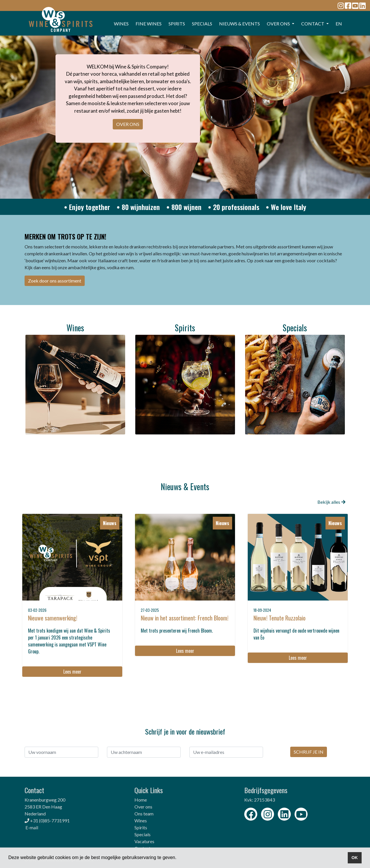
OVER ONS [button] (279, 24)
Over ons (143, 807)
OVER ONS (128, 124)
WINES (121, 24)
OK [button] (355, 858)
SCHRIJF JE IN (309, 752)
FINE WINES (149, 24)
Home (141, 800)
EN (339, 24)
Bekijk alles (331, 502)
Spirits (141, 827)
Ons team (144, 814)
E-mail (32, 827)
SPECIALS (202, 24)
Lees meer (72, 672)
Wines (141, 820)
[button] (179, 858)
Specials (143, 834)
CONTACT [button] (313, 24)
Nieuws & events (239, 24)
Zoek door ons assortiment (55, 281)
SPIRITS (177, 24)
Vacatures (144, 841)
